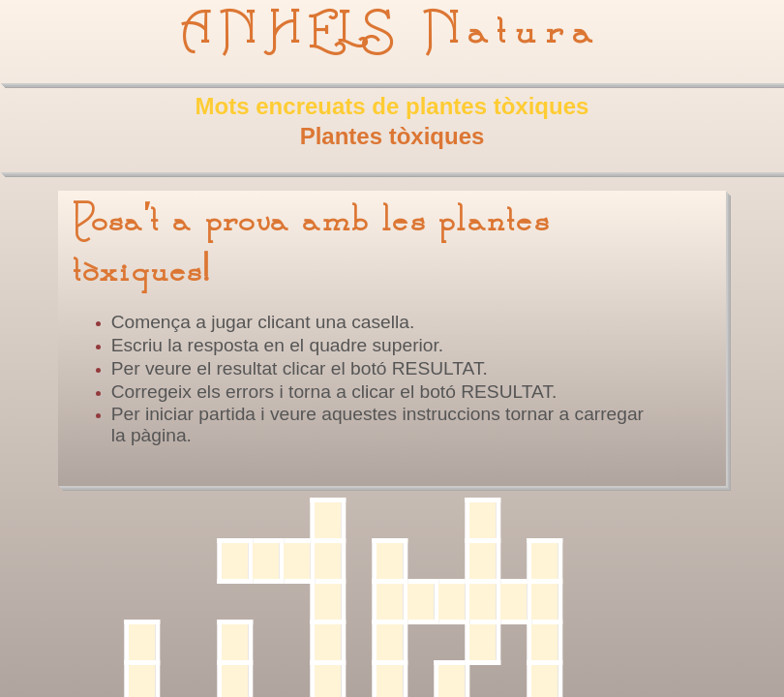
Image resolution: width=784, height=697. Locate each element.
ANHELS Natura (392, 31)
